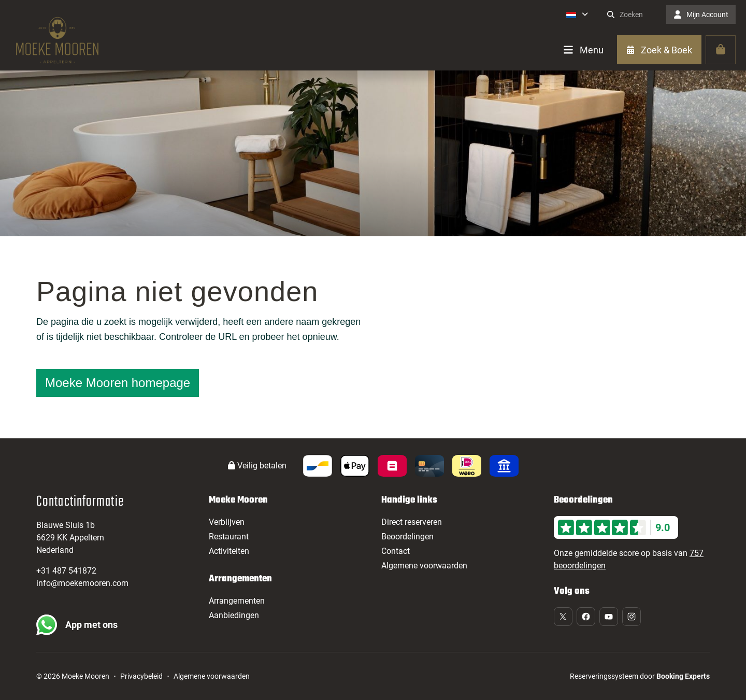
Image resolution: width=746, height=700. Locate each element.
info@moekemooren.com (82, 583)
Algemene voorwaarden (424, 566)
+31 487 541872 (66, 571)
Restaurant (229, 537)
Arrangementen (237, 601)
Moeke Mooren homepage (118, 383)
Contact (396, 551)
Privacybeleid (141, 676)
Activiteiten (229, 551)
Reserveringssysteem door (640, 676)
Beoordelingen (407, 537)
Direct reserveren (412, 522)
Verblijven (227, 522)
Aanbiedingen (234, 615)
